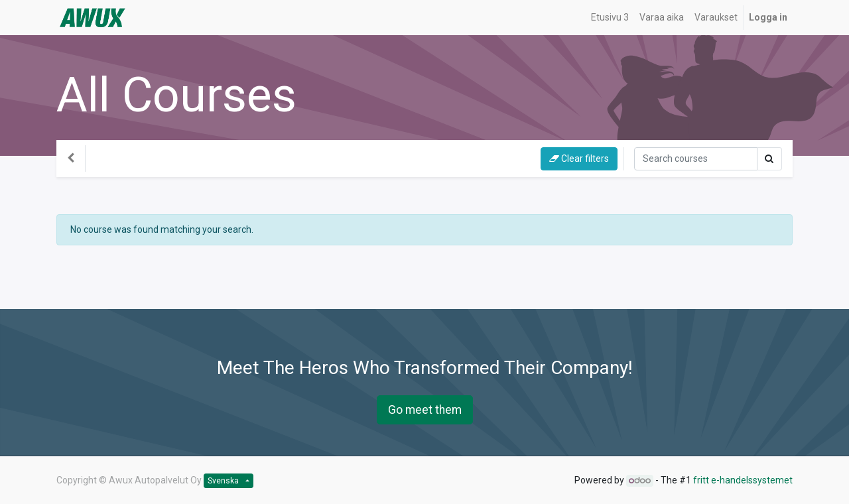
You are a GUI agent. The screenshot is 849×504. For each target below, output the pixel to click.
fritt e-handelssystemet (743, 480)
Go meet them (425, 410)
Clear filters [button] (579, 158)
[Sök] (696, 159)
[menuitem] (610, 18)
